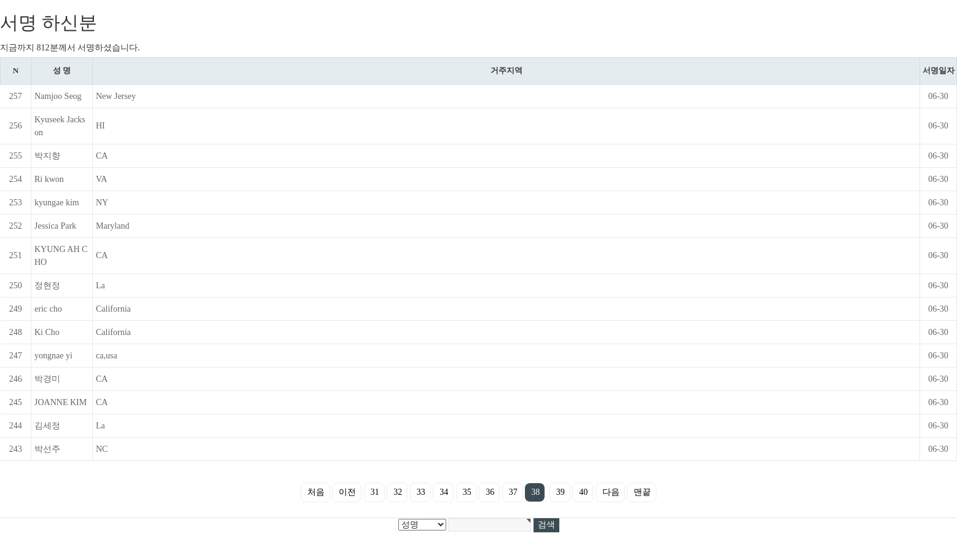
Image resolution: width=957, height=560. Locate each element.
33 (421, 492)
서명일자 (939, 70)
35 (467, 492)
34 (444, 492)
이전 (347, 492)
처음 (316, 492)
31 (375, 492)
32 (398, 492)
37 (513, 492)
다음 (611, 492)
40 (583, 492)
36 (490, 492)
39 (561, 492)
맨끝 (642, 492)
